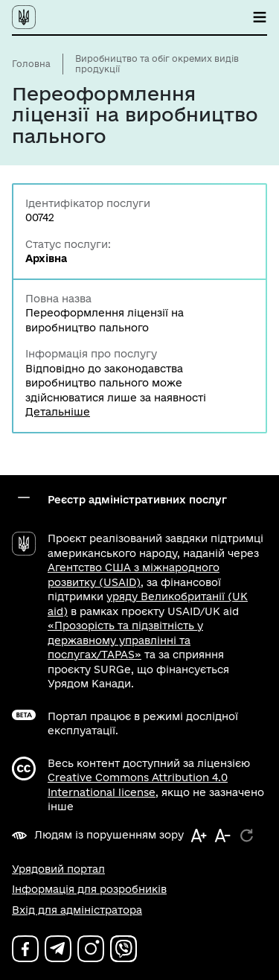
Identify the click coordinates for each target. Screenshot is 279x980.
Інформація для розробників (89, 889)
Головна (31, 64)
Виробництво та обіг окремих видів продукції (157, 64)
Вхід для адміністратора (77, 910)
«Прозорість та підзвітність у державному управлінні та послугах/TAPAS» (125, 640)
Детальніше (58, 412)
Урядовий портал (58, 869)
